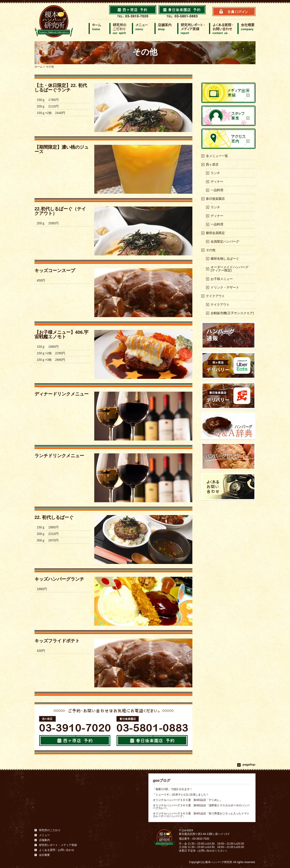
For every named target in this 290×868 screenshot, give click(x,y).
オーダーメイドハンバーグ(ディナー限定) (230, 269)
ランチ (215, 173)
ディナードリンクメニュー (62, 394)
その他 (211, 250)
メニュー (44, 835)
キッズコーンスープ (55, 270)
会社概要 (44, 855)
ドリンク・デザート (225, 287)
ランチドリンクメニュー (59, 456)
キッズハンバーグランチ (59, 579)
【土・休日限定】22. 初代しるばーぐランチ (61, 88)
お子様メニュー (222, 279)
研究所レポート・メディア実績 (58, 845)
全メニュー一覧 (217, 156)
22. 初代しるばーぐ (54, 517)
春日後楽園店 (215, 199)
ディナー (217, 182)
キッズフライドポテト (57, 641)
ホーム (39, 67)
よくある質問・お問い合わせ (57, 850)
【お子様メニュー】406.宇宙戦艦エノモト (61, 334)
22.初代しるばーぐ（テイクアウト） (60, 211)
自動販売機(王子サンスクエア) (232, 313)
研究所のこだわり (50, 830)
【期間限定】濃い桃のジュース (62, 149)
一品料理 (217, 190)
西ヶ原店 (212, 164)
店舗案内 (44, 840)
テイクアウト (215, 296)
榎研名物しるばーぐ (225, 259)
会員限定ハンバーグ (225, 241)
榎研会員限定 (215, 233)
